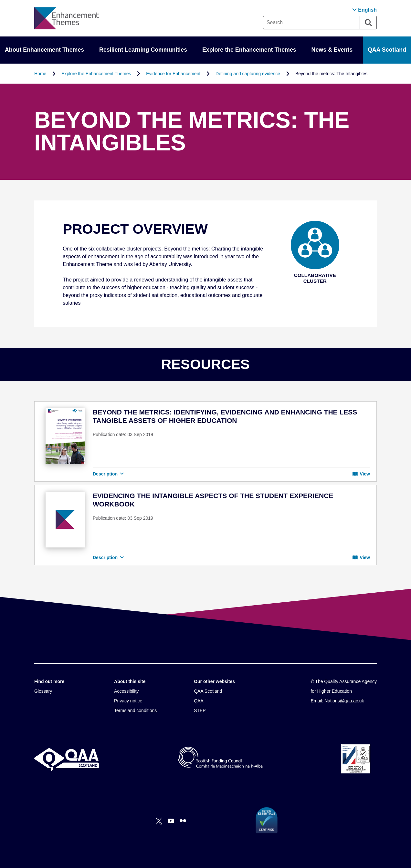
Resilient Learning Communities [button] (143, 50)
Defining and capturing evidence (248, 74)
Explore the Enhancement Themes (96, 74)
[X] (159, 821)
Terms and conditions (135, 710)
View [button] (361, 474)
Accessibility (126, 691)
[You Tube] (171, 821)
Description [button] (108, 474)
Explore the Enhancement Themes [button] (249, 50)
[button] (364, 10)
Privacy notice (128, 701)
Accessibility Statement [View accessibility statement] (0, 0)
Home (40, 74)
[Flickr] (183, 821)
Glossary (43, 691)
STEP (200, 710)
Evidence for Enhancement (173, 74)
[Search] (368, 23)
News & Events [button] (332, 50)
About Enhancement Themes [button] (44, 50)
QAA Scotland (387, 50)
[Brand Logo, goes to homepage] (67, 18)
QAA (199, 701)
